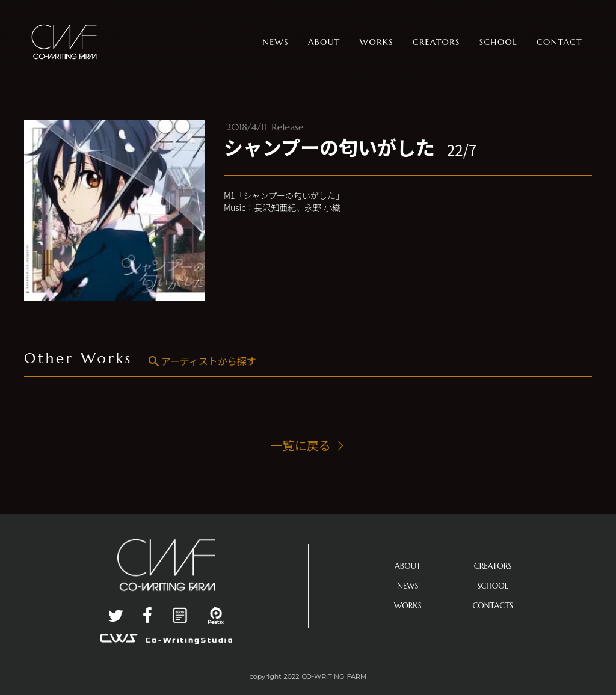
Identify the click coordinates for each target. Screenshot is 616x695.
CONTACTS (493, 606)
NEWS (408, 586)
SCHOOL (493, 586)
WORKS (408, 606)
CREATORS (493, 566)
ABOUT (408, 566)
